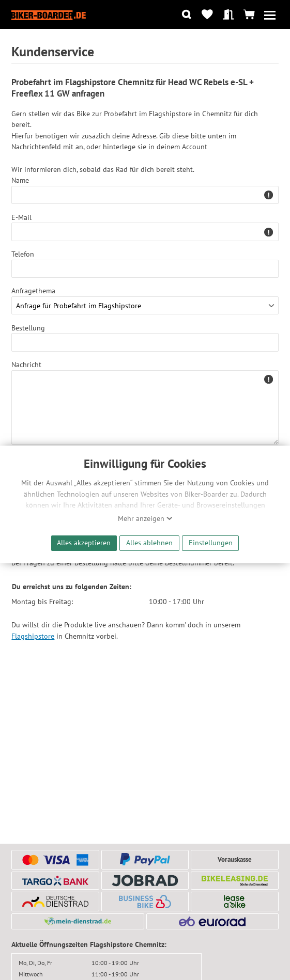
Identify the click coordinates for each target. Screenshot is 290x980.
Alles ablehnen (149, 542)
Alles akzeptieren (84, 542)
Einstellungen (211, 542)
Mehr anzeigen (145, 518)
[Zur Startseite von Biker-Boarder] (49, 14)
